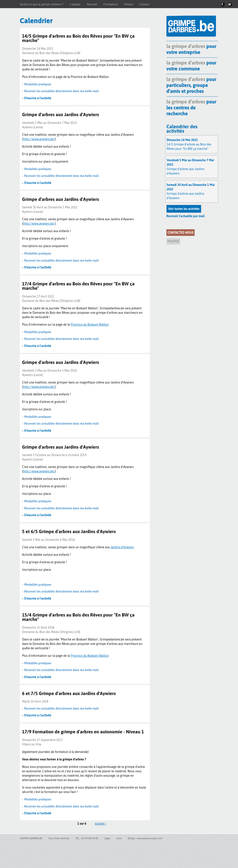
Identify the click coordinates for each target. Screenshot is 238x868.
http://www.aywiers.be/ (39, 139)
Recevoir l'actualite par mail (185, 216)
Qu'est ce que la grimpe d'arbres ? (42, 4)
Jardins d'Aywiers (122, 547)
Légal (107, 838)
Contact (144, 4)
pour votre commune (191, 66)
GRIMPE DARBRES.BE (31, 838)
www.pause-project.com (150, 838)
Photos (128, 4)
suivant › (100, 824)
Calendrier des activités (182, 129)
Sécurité (92, 4)
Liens (119, 838)
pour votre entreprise (191, 49)
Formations (111, 4)
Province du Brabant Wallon (90, 656)
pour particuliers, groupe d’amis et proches (191, 85)
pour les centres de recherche (191, 108)
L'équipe (75, 4)
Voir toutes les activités (184, 209)
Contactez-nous (180, 233)
